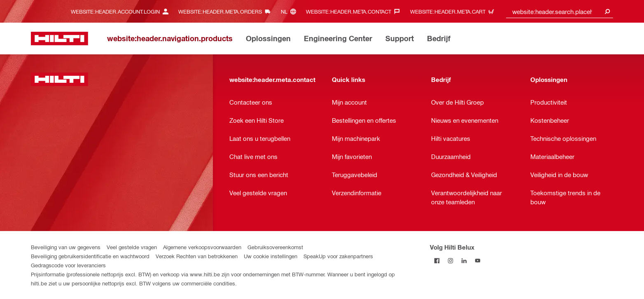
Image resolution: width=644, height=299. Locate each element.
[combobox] (560, 11)
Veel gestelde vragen (132, 247)
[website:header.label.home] (59, 39)
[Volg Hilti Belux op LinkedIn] (464, 260)
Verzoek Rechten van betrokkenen (197, 256)
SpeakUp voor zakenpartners (338, 256)
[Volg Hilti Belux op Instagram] (450, 260)
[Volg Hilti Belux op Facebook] (437, 260)
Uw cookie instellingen (271, 256)
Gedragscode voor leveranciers (68, 265)
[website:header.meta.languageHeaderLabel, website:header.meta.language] (290, 11)
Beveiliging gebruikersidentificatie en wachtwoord (90, 256)
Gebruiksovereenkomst (275, 247)
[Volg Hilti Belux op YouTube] (477, 260)
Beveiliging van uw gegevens (66, 247)
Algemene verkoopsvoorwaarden (202, 247)
